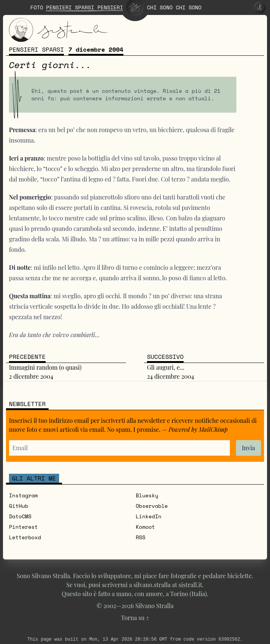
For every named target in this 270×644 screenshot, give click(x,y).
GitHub (19, 506)
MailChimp (213, 429)
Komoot (145, 527)
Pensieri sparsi (36, 49)
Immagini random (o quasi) (45, 367)
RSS (141, 537)
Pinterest (23, 527)
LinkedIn (149, 516)
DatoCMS (20, 516)
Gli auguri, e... (166, 367)
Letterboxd (25, 537)
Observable (152, 506)
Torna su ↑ (135, 618)
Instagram (23, 495)
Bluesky (147, 495)
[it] (260, 7)
